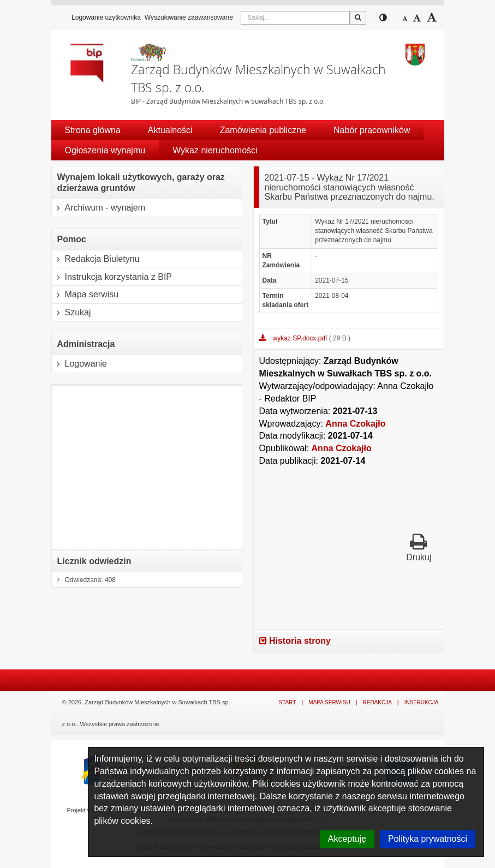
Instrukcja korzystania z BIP (112, 277)
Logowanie (79, 364)
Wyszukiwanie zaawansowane (189, 17)
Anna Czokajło (355, 424)
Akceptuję (347, 839)
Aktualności (170, 130)
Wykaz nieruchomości (215, 150)
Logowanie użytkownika (106, 17)
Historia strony (295, 641)
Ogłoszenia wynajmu (105, 150)
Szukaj (71, 313)
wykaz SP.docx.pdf (301, 338)
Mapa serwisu (85, 295)
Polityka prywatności (428, 839)
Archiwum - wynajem (99, 208)
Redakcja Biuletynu (96, 259)
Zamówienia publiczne (263, 130)
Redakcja (377, 702)
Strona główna (93, 130)
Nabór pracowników (372, 130)
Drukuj (419, 547)
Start (288, 702)
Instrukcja (422, 702)
